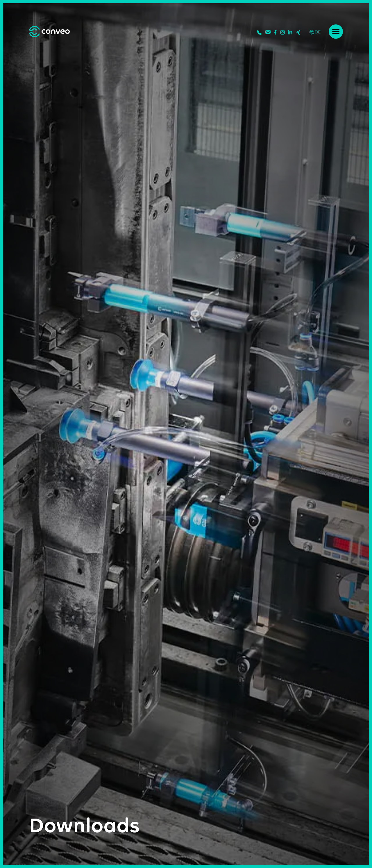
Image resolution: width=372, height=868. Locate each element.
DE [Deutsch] (315, 32)
